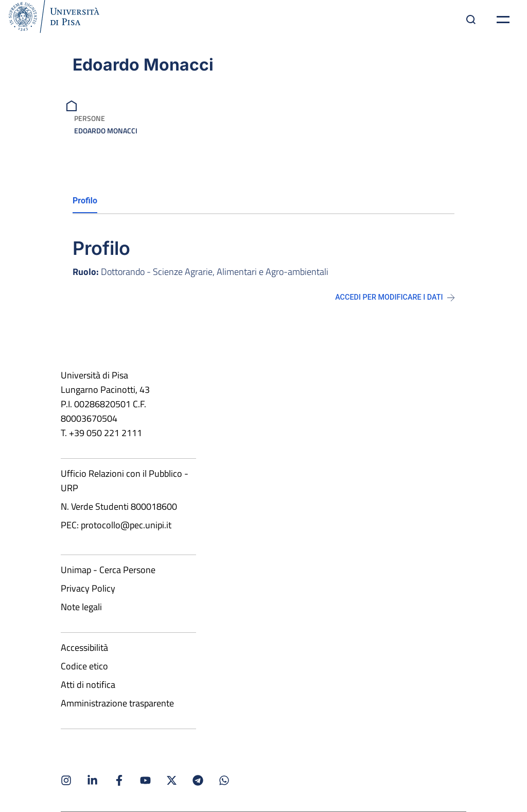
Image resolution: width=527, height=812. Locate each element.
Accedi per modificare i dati (395, 297)
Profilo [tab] (85, 201)
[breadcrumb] (73, 105)
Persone (90, 118)
